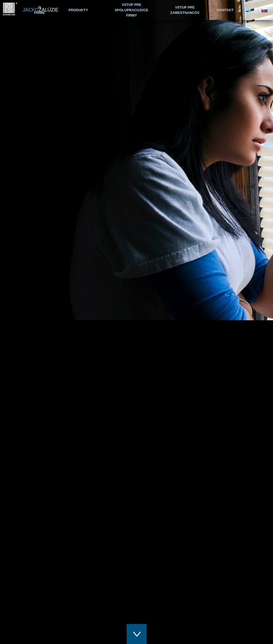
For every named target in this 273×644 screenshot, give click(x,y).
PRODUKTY (78, 10)
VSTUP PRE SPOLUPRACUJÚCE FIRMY (132, 10)
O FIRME (39, 10)
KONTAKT (225, 10)
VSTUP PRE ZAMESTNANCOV (185, 10)
